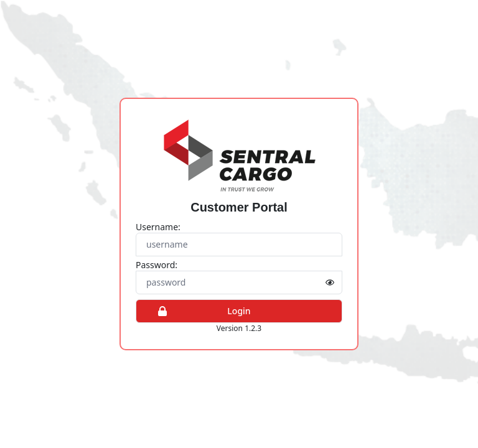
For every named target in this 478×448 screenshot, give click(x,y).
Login (199, 311)
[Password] (239, 282)
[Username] (239, 245)
